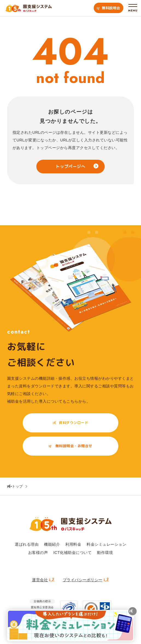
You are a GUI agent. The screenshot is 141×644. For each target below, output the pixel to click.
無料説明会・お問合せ (70, 446)
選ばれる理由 (27, 544)
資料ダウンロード (70, 423)
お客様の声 (38, 553)
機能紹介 (52, 544)
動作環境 (105, 553)
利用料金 (73, 544)
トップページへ (71, 166)
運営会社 (43, 580)
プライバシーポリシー (86, 580)
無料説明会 (108, 8)
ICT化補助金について (72, 553)
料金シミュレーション (106, 544)
